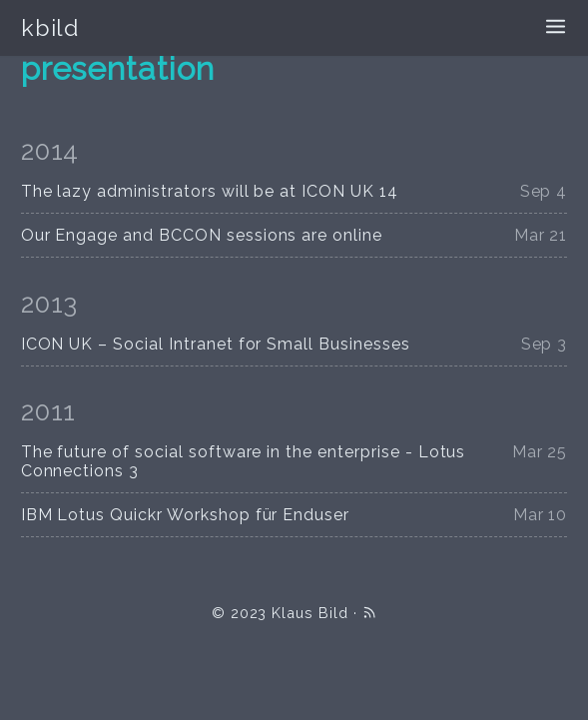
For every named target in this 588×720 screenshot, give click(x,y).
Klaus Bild (310, 613)
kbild (50, 27)
